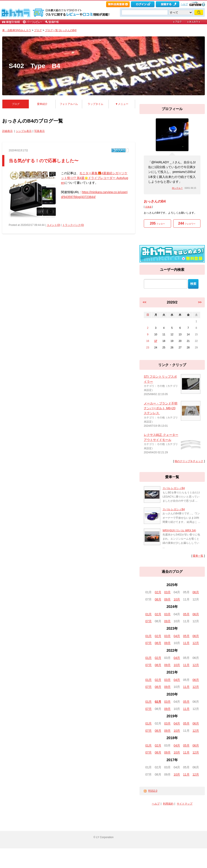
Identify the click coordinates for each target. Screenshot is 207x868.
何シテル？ (177, 188)
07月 (149, 621)
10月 (177, 599)
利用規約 (168, 804)
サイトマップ (185, 804)
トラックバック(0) (73, 225)
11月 (186, 643)
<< (144, 302)
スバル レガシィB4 (174, 488)
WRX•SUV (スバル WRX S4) (179, 530)
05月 (186, 614)
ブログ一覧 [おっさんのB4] (61, 30)
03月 (168, 592)
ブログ (38, 30)
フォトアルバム (69, 104)
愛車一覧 (198, 556)
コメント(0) (53, 225)
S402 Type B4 (34, 66)
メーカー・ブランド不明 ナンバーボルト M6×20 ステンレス (161, 408)
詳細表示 (7, 131)
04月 (177, 636)
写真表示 (39, 131)
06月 (196, 592)
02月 (158, 592)
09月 (168, 599)
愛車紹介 (42, 104)
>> (200, 302)
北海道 (148, 207)
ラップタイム (95, 104)
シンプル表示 (24, 131)
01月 (149, 614)
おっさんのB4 (155, 201)
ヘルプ (184, 4)
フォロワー (187, 223)
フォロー (157, 223)
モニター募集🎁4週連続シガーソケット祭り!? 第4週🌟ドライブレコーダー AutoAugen (95, 178)
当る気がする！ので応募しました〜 (44, 161)
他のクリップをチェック (189, 461)
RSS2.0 (153, 791)
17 (156, 341)
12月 (196, 643)
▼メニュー (122, 104)
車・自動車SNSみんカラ (17, 30)
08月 (158, 599)
